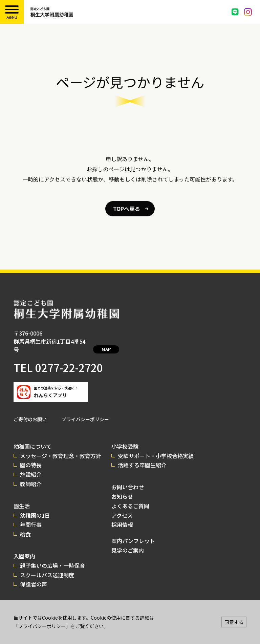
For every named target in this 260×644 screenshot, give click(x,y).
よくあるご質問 (130, 498)
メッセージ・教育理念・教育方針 (61, 448)
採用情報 (122, 516)
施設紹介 (31, 466)
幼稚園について (32, 438)
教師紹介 (31, 476)
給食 (25, 526)
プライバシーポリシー (85, 411)
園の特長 (31, 457)
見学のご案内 (128, 542)
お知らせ (122, 488)
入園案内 (24, 548)
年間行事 (31, 516)
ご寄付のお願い (30, 411)
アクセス (122, 507)
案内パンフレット (133, 533)
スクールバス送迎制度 (47, 567)
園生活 (22, 498)
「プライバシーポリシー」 (42, 626)
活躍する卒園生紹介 (142, 457)
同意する (234, 622)
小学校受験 (125, 438)
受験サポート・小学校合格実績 (156, 448)
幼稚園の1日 (35, 507)
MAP (104, 342)
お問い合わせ (128, 479)
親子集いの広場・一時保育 (52, 557)
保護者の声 (34, 576)
